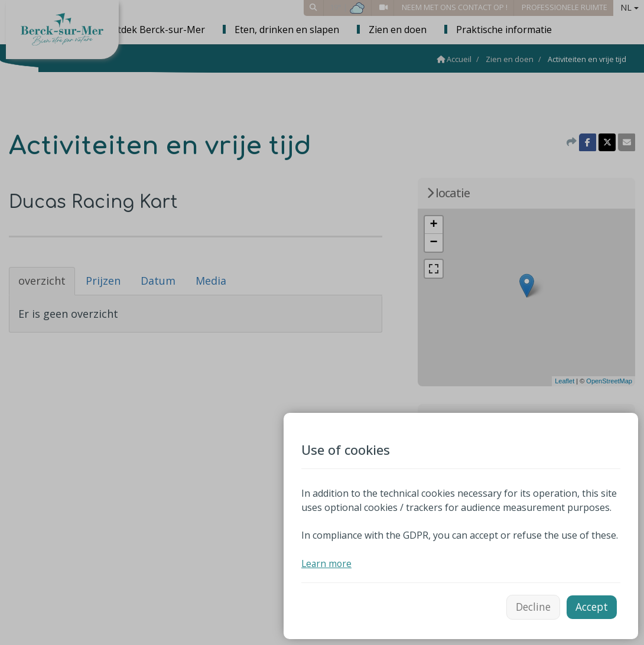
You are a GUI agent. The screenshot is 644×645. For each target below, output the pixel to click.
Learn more (327, 561)
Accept (591, 605)
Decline (529, 605)
